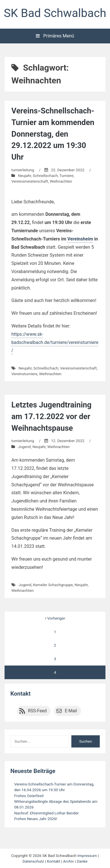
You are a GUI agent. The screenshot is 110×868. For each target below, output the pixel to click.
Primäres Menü (55, 36)
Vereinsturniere (24, 374)
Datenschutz (33, 861)
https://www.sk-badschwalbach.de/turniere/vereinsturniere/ (55, 342)
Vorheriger (55, 618)
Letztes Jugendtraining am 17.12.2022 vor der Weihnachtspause (51, 417)
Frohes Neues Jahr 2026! (36, 819)
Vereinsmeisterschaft (30, 181)
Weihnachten (61, 181)
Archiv (69, 861)
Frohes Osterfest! (29, 796)
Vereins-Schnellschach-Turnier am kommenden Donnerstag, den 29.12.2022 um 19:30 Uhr (53, 134)
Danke (82, 861)
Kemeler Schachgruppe (53, 585)
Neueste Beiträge (33, 771)
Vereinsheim (80, 239)
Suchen (86, 741)
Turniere (66, 176)
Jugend (24, 447)
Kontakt (20, 694)
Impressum (87, 856)
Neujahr (24, 176)
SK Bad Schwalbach (55, 13)
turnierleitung (23, 170)
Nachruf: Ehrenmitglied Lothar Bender (46, 813)
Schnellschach (45, 176)
